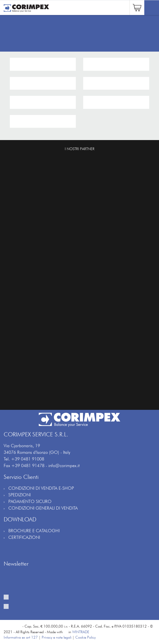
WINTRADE (81, 632)
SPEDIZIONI (20, 495)
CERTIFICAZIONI (24, 537)
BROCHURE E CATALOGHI (34, 531)
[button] (137, 7)
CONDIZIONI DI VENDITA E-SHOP (41, 488)
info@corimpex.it (64, 465)
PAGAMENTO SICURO (30, 501)
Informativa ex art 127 (21, 637)
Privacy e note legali (57, 637)
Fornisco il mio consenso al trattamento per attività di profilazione (75, 609)
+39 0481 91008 (28, 459)
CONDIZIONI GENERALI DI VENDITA (43, 508)
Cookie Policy (86, 637)
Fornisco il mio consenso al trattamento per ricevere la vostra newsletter (82, 600)
